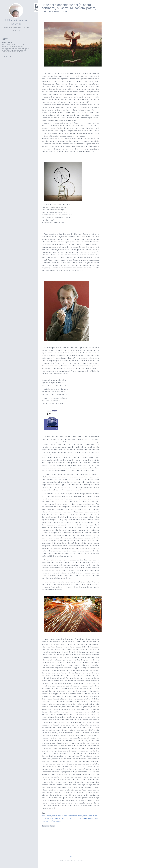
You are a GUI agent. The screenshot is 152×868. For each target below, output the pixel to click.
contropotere (88, 816)
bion (65, 816)
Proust (44, 818)
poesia (54, 816)
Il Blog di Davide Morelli (16, 22)
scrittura (60, 816)
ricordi (95, 816)
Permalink (45, 826)
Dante (56, 818)
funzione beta (72, 816)
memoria (50, 818)
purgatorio (62, 818)
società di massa (55, 821)
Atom (70, 857)
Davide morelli (47, 816)
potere (80, 816)
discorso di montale (80, 818)
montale (70, 818)
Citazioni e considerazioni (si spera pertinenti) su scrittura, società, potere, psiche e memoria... (69, 8)
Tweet (52, 826)
